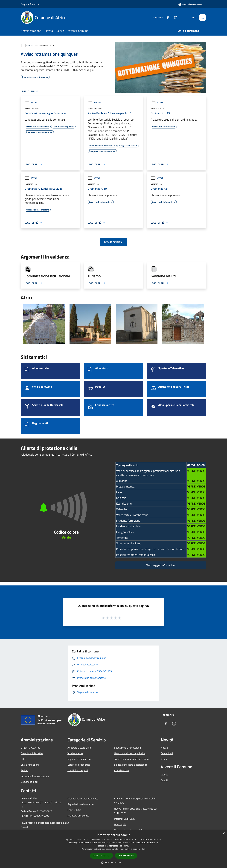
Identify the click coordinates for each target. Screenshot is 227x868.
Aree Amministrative (32, 753)
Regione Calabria (30, 4)
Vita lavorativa (75, 753)
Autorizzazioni (122, 770)
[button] (113, 863)
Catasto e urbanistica (79, 765)
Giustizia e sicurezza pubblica (130, 753)
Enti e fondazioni (30, 765)
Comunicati (167, 753)
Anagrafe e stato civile (79, 748)
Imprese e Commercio (79, 759)
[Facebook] (166, 17)
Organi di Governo (31, 748)
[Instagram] (174, 17)
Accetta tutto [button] (101, 856)
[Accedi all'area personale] (190, 4)
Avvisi (30, 45)
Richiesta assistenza (78, 816)
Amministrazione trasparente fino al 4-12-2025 (135, 801)
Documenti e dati (30, 782)
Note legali (120, 824)
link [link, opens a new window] (144, 849)
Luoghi (164, 774)
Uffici (24, 759)
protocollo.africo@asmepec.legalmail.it (48, 823)
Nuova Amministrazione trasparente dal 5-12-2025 (136, 811)
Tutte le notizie (113, 242)
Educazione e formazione (127, 748)
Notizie (94, 102)
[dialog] (113, 849)
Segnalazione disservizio (80, 804)
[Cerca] (202, 18)
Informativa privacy (125, 819)
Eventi (164, 780)
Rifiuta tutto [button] (126, 855)
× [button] (223, 834)
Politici (24, 770)
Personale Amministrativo (35, 776)
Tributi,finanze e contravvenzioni (132, 759)
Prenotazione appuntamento (83, 798)
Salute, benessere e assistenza (131, 765)
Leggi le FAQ (74, 810)
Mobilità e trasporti (78, 770)
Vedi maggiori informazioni (161, 565)
